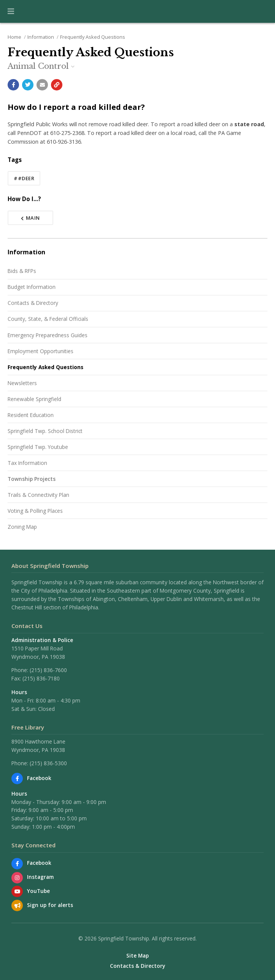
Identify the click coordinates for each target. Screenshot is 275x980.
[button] (11, 11)
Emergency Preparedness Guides (48, 335)
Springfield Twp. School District (45, 431)
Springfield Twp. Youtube (38, 447)
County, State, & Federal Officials (48, 319)
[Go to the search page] (263, 11)
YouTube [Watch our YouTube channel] (38, 891)
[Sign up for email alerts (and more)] (17, 905)
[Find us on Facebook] (17, 779)
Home (14, 37)
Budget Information (32, 287)
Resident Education (31, 415)
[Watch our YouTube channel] (17, 891)
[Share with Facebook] (13, 85)
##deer (24, 178)
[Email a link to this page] (42, 85)
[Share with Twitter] (28, 85)
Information (41, 37)
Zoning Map (22, 527)
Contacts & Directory (33, 303)
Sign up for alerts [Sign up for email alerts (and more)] (50, 905)
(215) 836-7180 (41, 678)
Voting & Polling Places (35, 511)
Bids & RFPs (22, 271)
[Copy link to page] (57, 85)
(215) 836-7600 (48, 670)
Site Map (137, 956)
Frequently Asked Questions (93, 37)
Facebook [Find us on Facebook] (39, 778)
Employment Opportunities (41, 351)
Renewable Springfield (34, 399)
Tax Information (27, 463)
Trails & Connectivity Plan (38, 495)
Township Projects (32, 479)
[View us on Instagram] (17, 878)
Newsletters (22, 383)
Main (30, 218)
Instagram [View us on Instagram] (40, 877)
